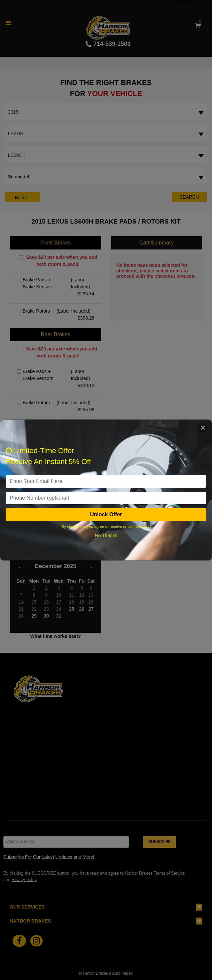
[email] (106, 481)
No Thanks (106, 536)
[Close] (203, 428)
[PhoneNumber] (106, 498)
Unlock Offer (106, 514)
